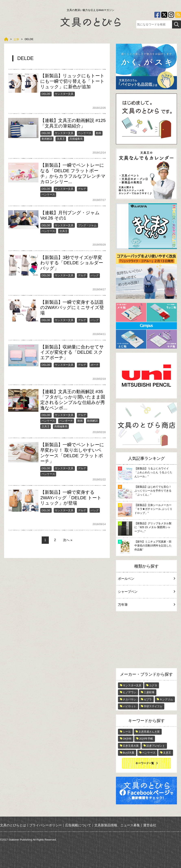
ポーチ (95, 365)
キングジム (166, 699)
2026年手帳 (146, 739)
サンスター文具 (64, 94)
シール (127, 732)
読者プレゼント (156, 746)
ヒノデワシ (129, 692)
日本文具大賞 (131, 746)
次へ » (68, 540)
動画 (99, 133)
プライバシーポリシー (46, 825)
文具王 (61, 139)
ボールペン (146, 579)
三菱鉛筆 (149, 692)
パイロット (129, 706)
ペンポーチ (66, 421)
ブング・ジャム (87, 225)
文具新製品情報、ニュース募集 (117, 825)
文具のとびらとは (13, 825)
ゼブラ (148, 699)
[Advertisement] (146, 641)
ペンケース (85, 133)
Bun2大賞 (129, 753)
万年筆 (146, 605)
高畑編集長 (76, 139)
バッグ (95, 275)
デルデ (82, 189)
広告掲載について (78, 825)
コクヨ (153, 685)
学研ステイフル (153, 706)
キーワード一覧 (145, 763)
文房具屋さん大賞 (149, 732)
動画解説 (47, 139)
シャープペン (146, 592)
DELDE (46, 94)
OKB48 (127, 739)
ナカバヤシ (129, 699)
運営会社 (150, 825)
